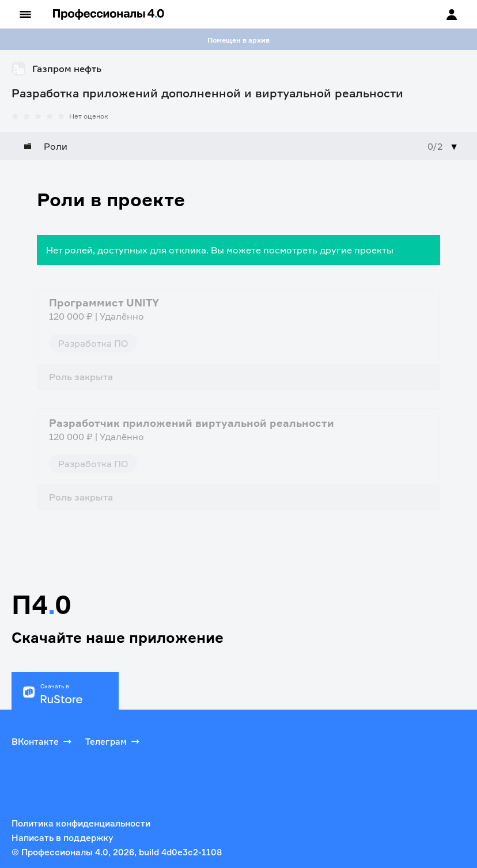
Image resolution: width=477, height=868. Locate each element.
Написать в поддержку (62, 838)
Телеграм (113, 741)
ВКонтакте (43, 741)
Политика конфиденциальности (81, 823)
